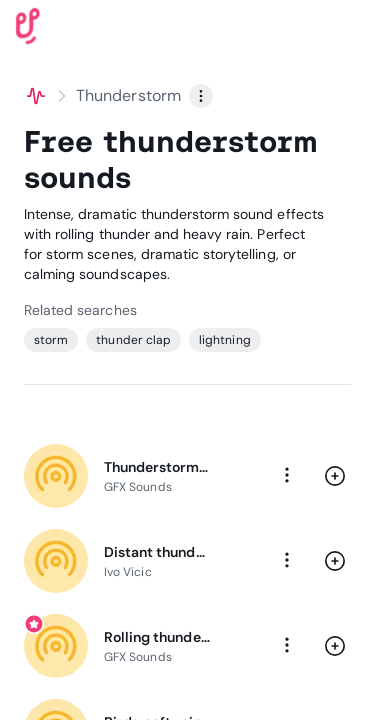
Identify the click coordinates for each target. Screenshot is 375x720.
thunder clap (133, 340)
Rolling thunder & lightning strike (157, 637)
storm (51, 340)
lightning (225, 340)
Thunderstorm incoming (157, 467)
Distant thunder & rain (157, 552)
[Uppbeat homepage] (28, 24)
